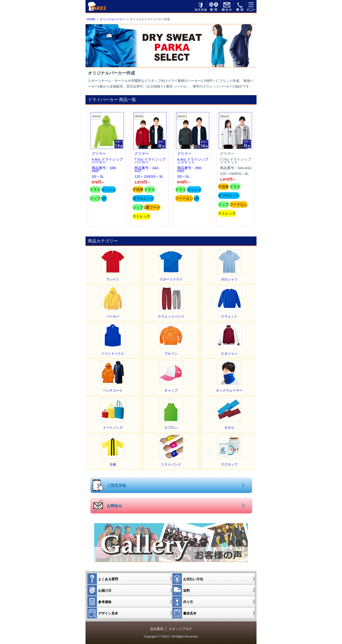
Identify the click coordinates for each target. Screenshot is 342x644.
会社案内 (157, 629)
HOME (91, 19)
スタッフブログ (180, 629)
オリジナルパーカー (113, 19)
